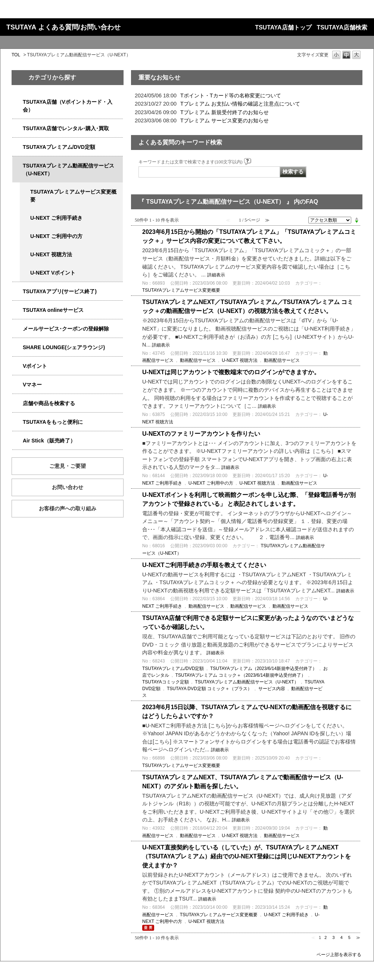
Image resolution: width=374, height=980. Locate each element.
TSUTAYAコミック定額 (166, 682)
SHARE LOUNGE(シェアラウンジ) (64, 347)
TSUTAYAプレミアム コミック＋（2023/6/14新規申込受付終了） (241, 675)
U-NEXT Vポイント (53, 273)
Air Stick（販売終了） (49, 441)
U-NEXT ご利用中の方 (56, 236)
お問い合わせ (68, 487)
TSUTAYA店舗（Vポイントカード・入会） (68, 106)
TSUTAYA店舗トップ (283, 27)
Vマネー (32, 385)
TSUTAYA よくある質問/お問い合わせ (63, 27)
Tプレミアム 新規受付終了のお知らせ (225, 112)
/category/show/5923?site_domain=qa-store (18, 166)
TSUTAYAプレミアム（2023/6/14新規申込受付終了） (264, 669)
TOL (16, 55)
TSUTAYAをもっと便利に (53, 422)
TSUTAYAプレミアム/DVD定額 (59, 147)
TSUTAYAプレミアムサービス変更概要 (73, 196)
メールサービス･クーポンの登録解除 (66, 329)
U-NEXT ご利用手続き (56, 218)
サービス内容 (272, 689)
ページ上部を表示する (339, 954)
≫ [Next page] (358, 937)
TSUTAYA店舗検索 (342, 27)
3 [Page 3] (333, 937)
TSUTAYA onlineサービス (53, 310)
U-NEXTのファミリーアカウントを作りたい (201, 434)
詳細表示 (216, 275)
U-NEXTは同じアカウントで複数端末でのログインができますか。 (231, 372)
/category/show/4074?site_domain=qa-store (18, 366)
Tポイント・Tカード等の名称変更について (231, 96)
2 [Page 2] (325, 937)
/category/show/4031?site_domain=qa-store (18, 147)
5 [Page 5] (349, 937)
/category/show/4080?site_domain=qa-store (18, 329)
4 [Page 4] (342, 937)
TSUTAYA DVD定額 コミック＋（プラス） (209, 689)
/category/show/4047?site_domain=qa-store (18, 102)
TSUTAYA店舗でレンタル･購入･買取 (66, 128)
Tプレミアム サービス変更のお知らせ (225, 120)
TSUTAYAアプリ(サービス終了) (60, 291)
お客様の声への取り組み (68, 508)
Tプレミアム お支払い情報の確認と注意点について (240, 104)
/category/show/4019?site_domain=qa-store (18, 292)
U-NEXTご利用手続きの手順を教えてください (204, 565)
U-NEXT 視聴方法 (51, 254)
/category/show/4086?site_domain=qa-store (18, 403)
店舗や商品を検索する (49, 403)
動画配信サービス (198, 360)
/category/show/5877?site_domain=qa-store (18, 347)
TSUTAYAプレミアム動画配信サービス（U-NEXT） (68, 170)
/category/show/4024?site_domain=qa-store (18, 422)
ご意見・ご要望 (68, 466)
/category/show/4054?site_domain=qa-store (18, 129)
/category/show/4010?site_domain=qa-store (18, 310)
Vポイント (35, 366)
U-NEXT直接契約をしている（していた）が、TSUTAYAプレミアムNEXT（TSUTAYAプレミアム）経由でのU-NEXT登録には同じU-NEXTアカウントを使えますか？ (247, 856)
